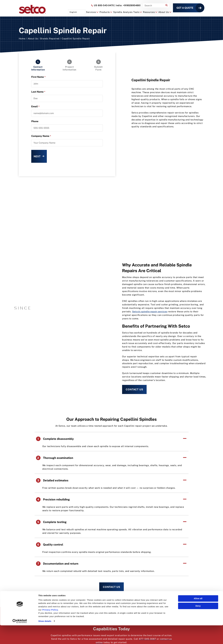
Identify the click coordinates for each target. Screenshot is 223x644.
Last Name (38, 92)
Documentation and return (57, 564)
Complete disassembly (55, 439)
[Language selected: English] (77, 12)
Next (37, 156)
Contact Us (134, 389)
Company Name (41, 136)
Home (22, 39)
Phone (35, 121)
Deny (198, 624)
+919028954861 (127, 5)
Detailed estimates (52, 480)
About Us (33, 39)
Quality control (50, 545)
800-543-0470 (102, 6)
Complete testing (51, 522)
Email (35, 107)
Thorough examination (55, 458)
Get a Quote (185, 8)
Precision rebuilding (53, 499)
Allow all (198, 617)
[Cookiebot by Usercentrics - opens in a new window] (20, 640)
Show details (45, 640)
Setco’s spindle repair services (150, 312)
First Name (38, 77)
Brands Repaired (50, 39)
